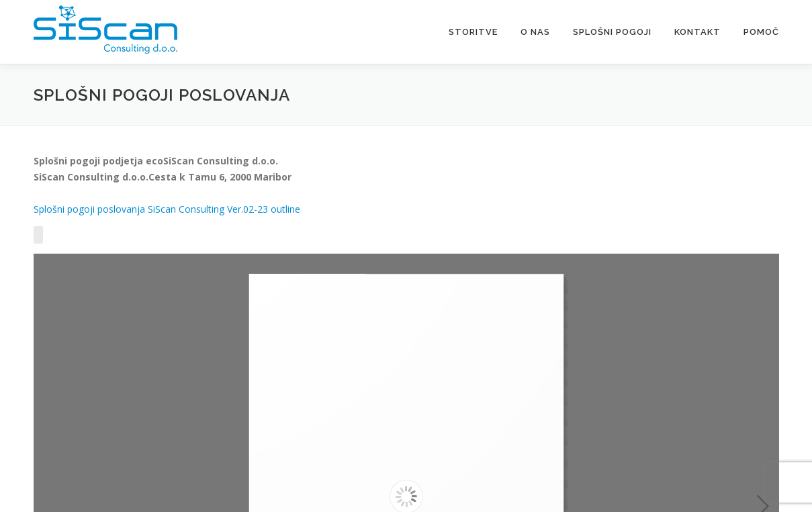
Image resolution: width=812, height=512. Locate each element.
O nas (535, 32)
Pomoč (761, 32)
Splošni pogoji (612, 32)
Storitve (473, 32)
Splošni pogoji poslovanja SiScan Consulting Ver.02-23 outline (167, 209)
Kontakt (697, 32)
